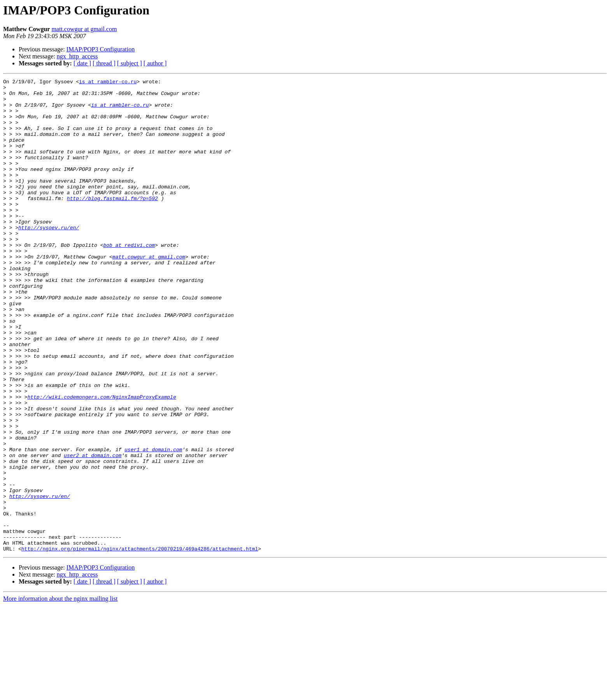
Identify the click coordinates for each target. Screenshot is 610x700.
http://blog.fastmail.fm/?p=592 (112, 223)
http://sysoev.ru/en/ (49, 258)
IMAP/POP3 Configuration (101, 49)
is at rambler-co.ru (108, 83)
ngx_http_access (77, 56)
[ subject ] (130, 63)
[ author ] (155, 63)
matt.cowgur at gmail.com (84, 29)
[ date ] (82, 63)
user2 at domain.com (93, 531)
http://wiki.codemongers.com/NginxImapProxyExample (102, 461)
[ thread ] (104, 63)
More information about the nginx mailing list (60, 693)
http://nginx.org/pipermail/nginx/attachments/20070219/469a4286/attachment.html (140, 643)
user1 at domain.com (153, 524)
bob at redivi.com (129, 279)
